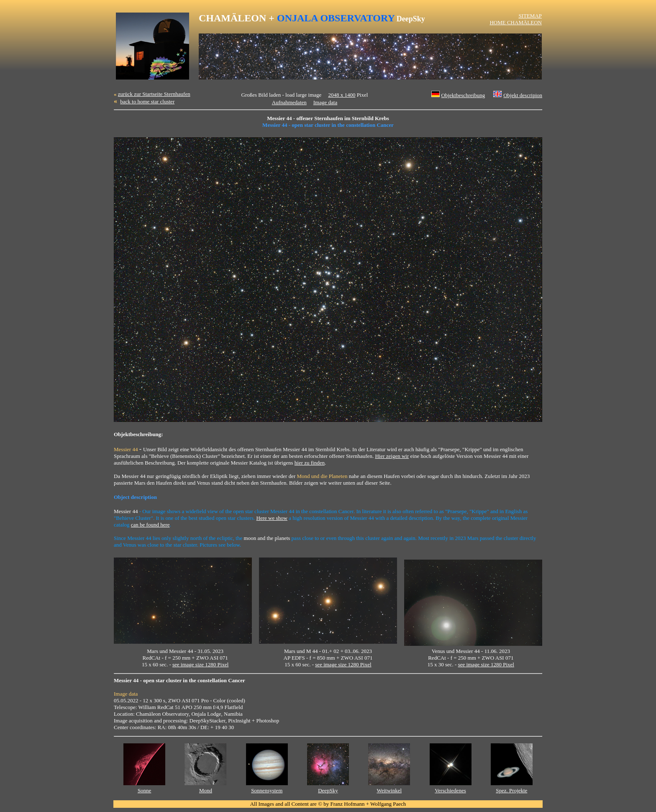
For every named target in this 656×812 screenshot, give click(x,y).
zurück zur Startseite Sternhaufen (154, 94)
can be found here (150, 525)
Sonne (145, 790)
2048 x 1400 (342, 95)
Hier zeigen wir (392, 456)
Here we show (272, 518)
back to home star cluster (147, 101)
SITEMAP (530, 16)
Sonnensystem (267, 790)
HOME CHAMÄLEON (516, 22)
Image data (325, 102)
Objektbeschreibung (463, 95)
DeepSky (328, 790)
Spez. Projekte (511, 790)
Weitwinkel (389, 790)
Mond (206, 790)
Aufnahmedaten (289, 102)
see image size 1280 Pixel (200, 664)
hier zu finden (310, 463)
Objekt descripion (523, 95)
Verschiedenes (450, 790)
